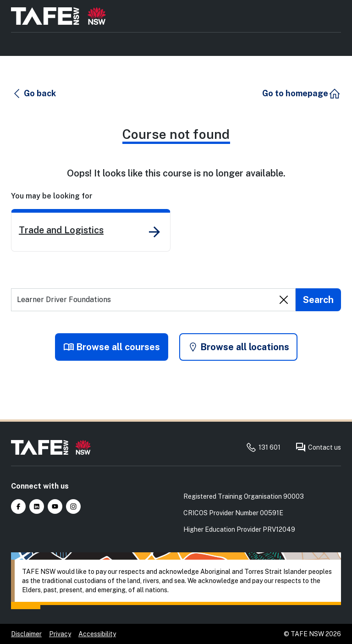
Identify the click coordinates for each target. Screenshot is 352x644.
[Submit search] (318, 300)
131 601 (263, 447)
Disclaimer (26, 634)
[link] (91, 230)
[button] (34, 94)
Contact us (318, 447)
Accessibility (97, 634)
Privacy (60, 634)
